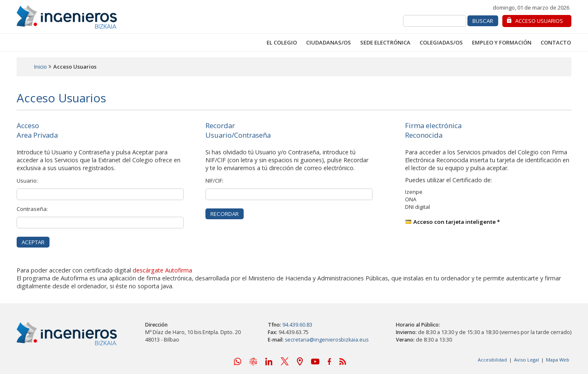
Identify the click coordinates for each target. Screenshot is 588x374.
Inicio (41, 67)
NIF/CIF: (214, 181)
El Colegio (282, 42)
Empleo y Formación (502, 42)
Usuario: (27, 181)
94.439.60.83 (297, 325)
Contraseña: (32, 209)
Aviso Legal (526, 360)
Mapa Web (558, 360)
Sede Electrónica (385, 42)
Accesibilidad (492, 360)
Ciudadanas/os (329, 42)
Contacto (556, 42)
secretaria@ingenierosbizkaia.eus (327, 340)
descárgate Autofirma (162, 270)
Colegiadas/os (441, 42)
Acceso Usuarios (539, 21)
